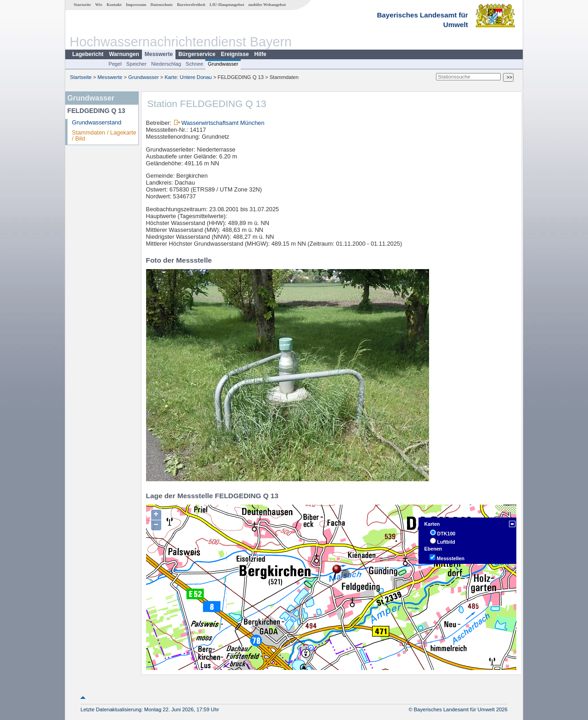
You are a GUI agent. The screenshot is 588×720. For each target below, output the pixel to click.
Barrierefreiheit (191, 5)
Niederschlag (166, 64)
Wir (99, 5)
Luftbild (446, 542)
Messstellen (451, 558)
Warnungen (124, 54)
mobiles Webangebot (267, 5)
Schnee (194, 64)
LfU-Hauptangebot (227, 5)
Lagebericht (88, 54)
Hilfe (260, 54)
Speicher (136, 64)
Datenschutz (161, 5)
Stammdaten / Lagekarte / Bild (104, 135)
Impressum (136, 5)
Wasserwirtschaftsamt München (223, 123)
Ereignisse (235, 54)
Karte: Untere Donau (188, 77)
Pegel (115, 64)
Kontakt (114, 5)
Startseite (82, 5)
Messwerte (159, 54)
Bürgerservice (197, 54)
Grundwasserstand (97, 122)
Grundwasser (223, 64)
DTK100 (447, 534)
